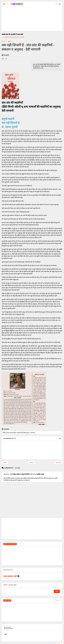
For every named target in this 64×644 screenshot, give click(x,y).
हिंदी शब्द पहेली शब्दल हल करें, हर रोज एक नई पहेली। (15, 37)
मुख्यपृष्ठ (31, 463)
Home (3, 41)
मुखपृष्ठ (5, 634)
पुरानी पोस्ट (58, 463)
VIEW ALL (58, 600)
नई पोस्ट (5, 463)
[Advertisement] (32, 19)
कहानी (9, 41)
